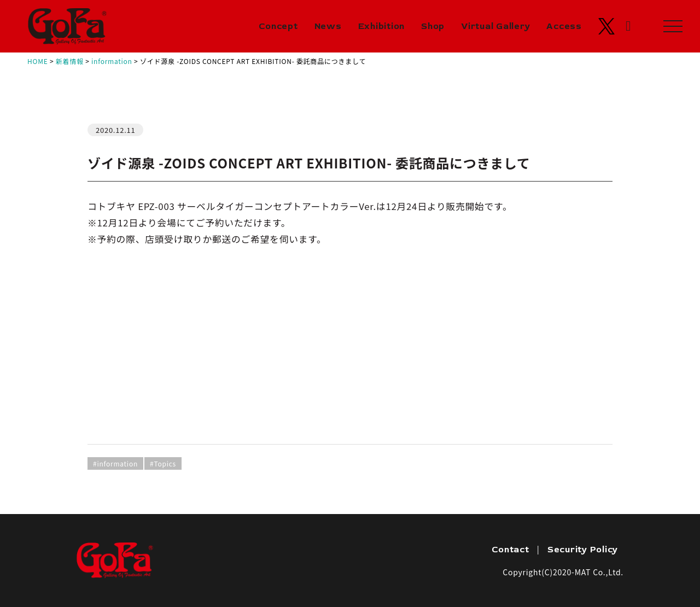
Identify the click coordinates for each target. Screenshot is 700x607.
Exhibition (382, 26)
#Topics (163, 463)
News (328, 26)
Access (564, 26)
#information (115, 463)
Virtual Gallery (495, 26)
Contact (510, 550)
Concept (278, 26)
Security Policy (583, 550)
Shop (433, 26)
